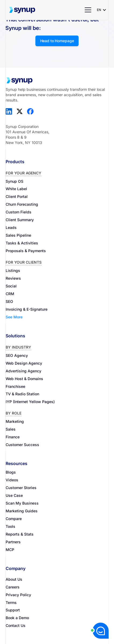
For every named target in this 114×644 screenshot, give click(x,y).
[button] (88, 10)
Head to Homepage (57, 41)
